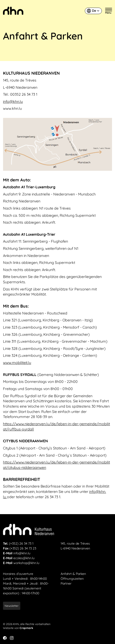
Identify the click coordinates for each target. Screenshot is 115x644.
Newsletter (12, 606)
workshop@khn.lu (26, 563)
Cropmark (26, 628)
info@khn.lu (22, 553)
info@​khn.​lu (13, 101)
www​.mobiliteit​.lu (17, 363)
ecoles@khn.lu (24, 558)
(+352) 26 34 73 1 (21, 543)
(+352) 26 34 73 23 (23, 548)
